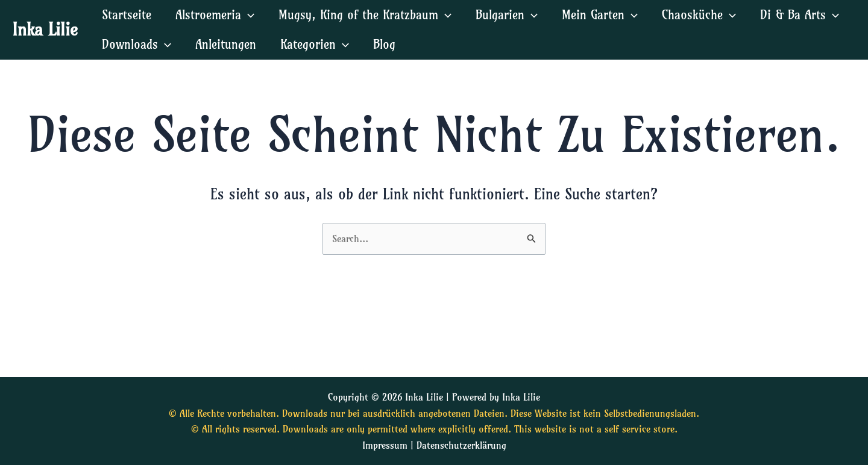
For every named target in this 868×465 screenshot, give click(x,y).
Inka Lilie (45, 29)
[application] (248, 15)
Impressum (385, 445)
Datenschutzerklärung (461, 445)
